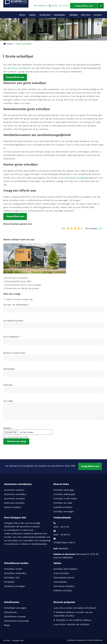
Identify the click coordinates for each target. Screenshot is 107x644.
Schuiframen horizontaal (16, 621)
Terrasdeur (9, 582)
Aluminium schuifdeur (16, 494)
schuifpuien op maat (75, 178)
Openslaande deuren (64, 578)
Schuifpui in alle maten (65, 499)
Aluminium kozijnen (14, 490)
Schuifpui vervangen (64, 512)
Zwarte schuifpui (13, 507)
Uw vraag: (8, 401)
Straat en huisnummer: (15, 353)
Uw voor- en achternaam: (17, 305)
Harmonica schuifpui (64, 586)
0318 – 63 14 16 (60, 5)
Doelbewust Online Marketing (89, 640)
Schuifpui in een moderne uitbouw (72, 620)
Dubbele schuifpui (63, 591)
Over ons (85, 15)
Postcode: (8, 385)
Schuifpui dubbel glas (64, 494)
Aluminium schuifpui (14, 499)
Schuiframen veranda (15, 617)
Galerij (32, 15)
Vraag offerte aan (90, 466)
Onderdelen (59, 15)
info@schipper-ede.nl (64, 542)
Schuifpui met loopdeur (66, 569)
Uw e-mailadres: (12, 337)
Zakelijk (73, 15)
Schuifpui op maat (63, 503)
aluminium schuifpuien (19, 68)
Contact (98, 15)
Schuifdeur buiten (13, 569)
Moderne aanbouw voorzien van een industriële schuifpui (73, 614)
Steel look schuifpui (14, 503)
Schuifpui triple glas (64, 490)
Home (22, 15)
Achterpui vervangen (14, 586)
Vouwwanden (60, 582)
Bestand (7, 428)
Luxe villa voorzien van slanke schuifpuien (75, 608)
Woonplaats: (9, 369)
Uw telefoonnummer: (14, 321)
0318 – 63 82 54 (62, 535)
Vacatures (40, 5)
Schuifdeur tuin (12, 578)
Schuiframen (10, 612)
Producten (45, 15)
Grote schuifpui (61, 573)
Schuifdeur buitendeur (15, 573)
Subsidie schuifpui (63, 507)
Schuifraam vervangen (16, 608)
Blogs (7, 625)
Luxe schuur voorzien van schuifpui (71, 624)
